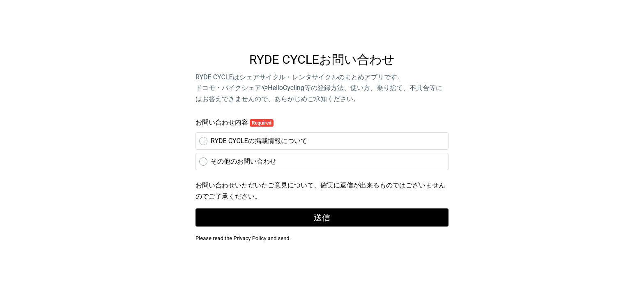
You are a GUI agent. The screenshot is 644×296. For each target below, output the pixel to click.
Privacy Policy (250, 238)
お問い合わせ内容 (235, 123)
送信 (322, 217)
